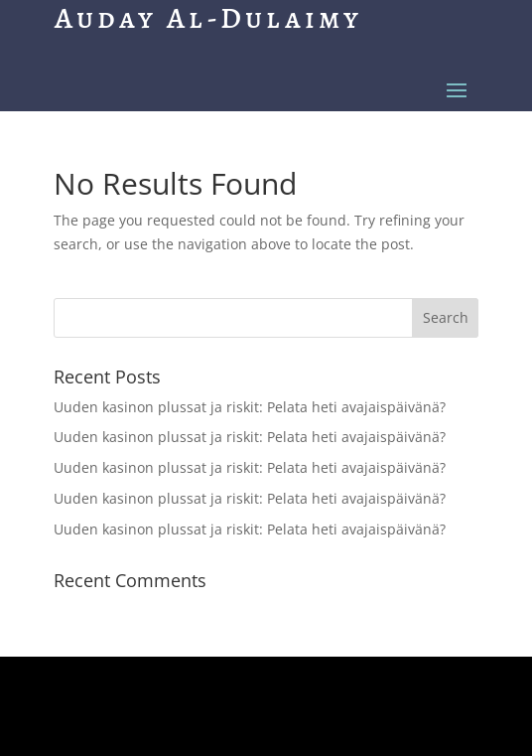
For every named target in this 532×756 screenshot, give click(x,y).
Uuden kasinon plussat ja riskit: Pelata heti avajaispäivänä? (250, 407)
